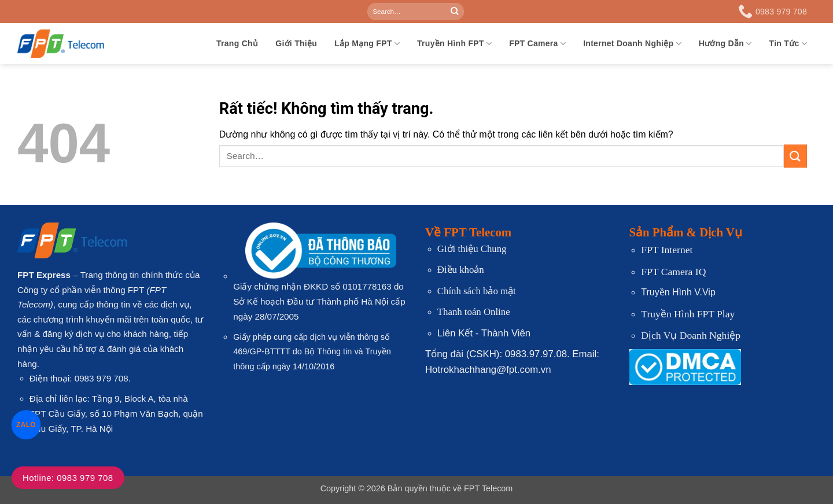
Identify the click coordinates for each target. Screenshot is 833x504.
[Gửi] (455, 12)
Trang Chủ (237, 43)
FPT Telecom (488, 488)
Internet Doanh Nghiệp (632, 44)
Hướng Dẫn (725, 44)
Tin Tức (788, 44)
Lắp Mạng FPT (367, 44)
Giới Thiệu (296, 43)
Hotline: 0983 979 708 (68, 478)
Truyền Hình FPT (454, 44)
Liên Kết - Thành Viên (484, 333)
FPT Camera (537, 44)
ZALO (26, 425)
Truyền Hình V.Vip (678, 292)
